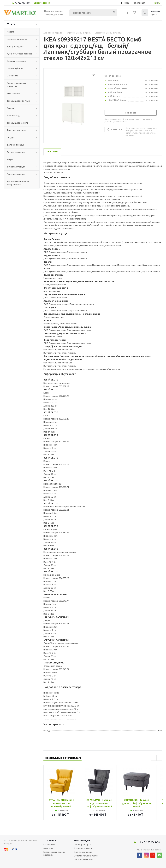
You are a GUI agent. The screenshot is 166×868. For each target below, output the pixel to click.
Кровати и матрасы (17, 61)
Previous (154, 758)
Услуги (10, 159)
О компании (49, 844)
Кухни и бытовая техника (19, 54)
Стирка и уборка (15, 68)
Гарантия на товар (83, 852)
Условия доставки (83, 848)
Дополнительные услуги (86, 856)
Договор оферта (82, 844)
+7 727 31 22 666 (23, 3)
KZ (156, 3)
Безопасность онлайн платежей (54, 853)
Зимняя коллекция (16, 167)
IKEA (13, 24)
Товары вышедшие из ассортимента (18, 183)
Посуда (10, 137)
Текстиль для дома (16, 130)
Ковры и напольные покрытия (17, 85)
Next (159, 758)
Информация (82, 841)
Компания (50, 841)
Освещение (12, 76)
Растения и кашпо (16, 174)
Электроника (13, 93)
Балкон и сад (13, 115)
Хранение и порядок (17, 39)
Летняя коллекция (16, 152)
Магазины (48, 848)
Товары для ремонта (17, 123)
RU (159, 3)
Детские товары (15, 145)
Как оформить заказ (84, 859)
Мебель (11, 32)
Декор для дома (15, 46)
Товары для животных (18, 101)
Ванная (10, 108)
